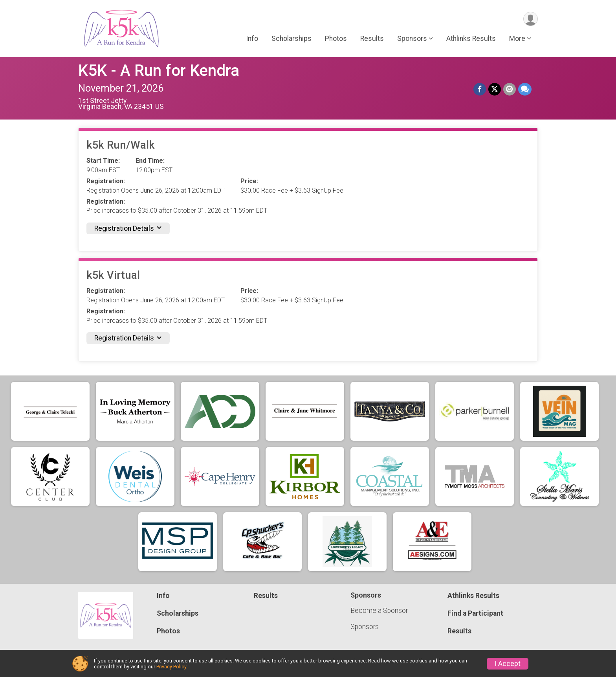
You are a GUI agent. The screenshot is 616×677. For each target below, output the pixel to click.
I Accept (508, 664)
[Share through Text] (525, 89)
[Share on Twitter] (495, 89)
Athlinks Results (471, 39)
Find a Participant (475, 613)
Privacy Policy (171, 667)
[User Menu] (531, 19)
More (517, 39)
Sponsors (365, 627)
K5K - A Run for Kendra (159, 71)
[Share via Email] (510, 89)
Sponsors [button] (412, 39)
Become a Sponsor (379, 611)
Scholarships (291, 39)
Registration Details (128, 228)
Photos (336, 39)
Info (252, 39)
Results (372, 39)
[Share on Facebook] (480, 89)
